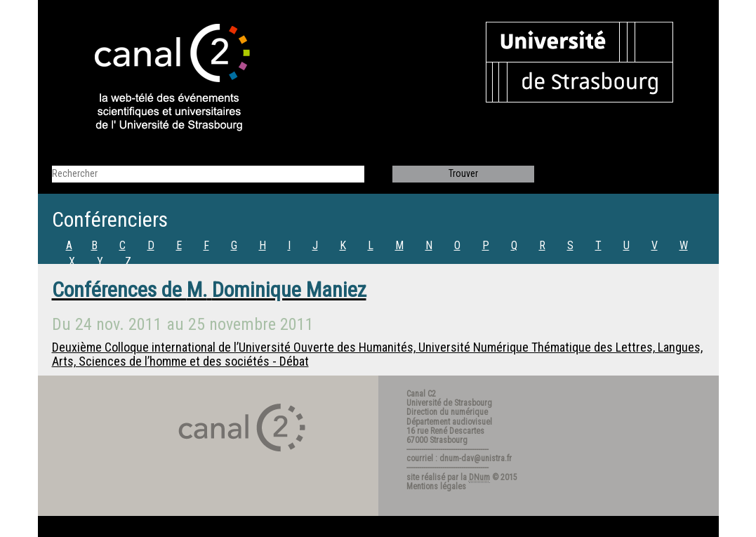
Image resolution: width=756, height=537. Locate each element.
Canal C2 (421, 394)
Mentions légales (436, 486)
